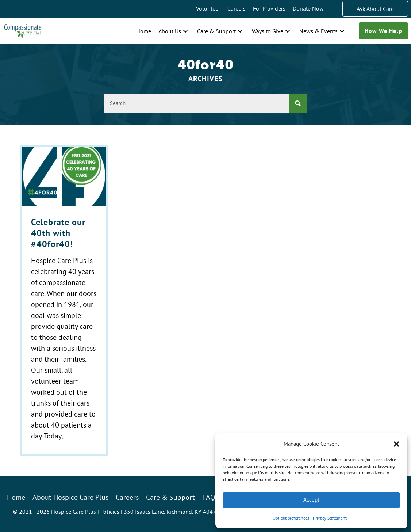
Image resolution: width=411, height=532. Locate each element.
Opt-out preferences (291, 518)
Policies (110, 512)
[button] (396, 444)
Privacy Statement (330, 518)
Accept (311, 500)
